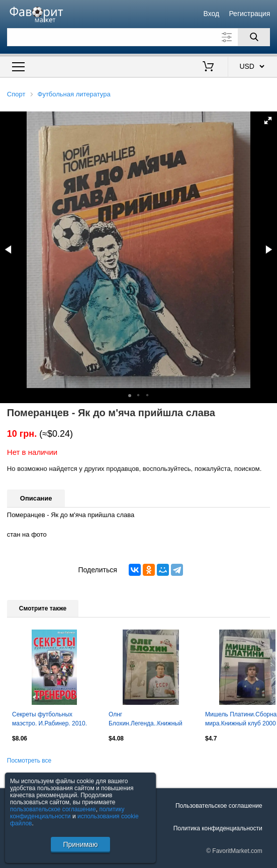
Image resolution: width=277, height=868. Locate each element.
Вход (212, 14)
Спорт (16, 94)
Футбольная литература (74, 94)
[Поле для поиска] (138, 37)
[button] (268, 120)
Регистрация (249, 14)
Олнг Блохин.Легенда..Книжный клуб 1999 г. (146, 720)
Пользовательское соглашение (219, 806)
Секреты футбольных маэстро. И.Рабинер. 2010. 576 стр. (50, 720)
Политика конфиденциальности (218, 828)
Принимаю (80, 844)
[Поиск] (254, 37)
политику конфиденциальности (67, 813)
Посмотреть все (29, 761)
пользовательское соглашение (53, 809)
